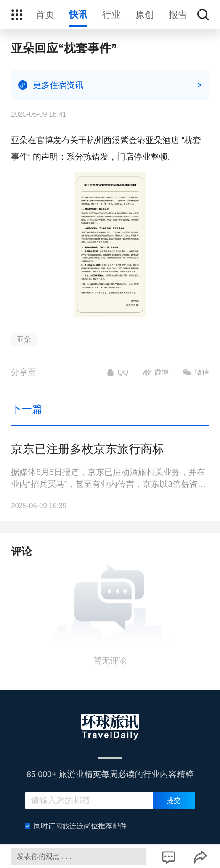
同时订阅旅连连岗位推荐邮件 (76, 826)
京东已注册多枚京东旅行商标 (87, 449)
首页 (45, 15)
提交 (174, 800)
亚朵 (24, 339)
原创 (145, 15)
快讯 (78, 15)
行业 (111, 15)
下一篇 (27, 409)
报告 (178, 15)
